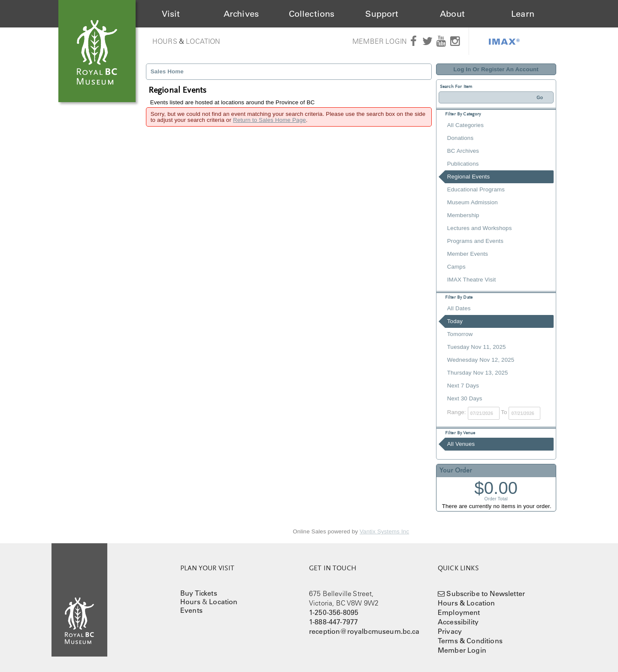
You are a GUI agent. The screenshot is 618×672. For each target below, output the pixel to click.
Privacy (450, 631)
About (452, 14)
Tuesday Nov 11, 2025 (477, 347)
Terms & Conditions (470, 641)
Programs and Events (475, 241)
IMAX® (504, 41)
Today (455, 321)
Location (203, 41)
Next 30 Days (465, 398)
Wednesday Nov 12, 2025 (481, 360)
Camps (456, 267)
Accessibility (458, 622)
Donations (460, 138)
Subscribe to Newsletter (486, 593)
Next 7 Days (463, 386)
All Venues (461, 444)
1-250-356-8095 (334, 612)
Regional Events (468, 177)
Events (191, 610)
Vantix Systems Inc (384, 531)
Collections (312, 14)
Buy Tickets (199, 593)
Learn (523, 14)
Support (382, 14)
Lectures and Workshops (480, 228)
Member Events (468, 254)
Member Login (380, 41)
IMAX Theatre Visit (472, 280)
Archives (241, 14)
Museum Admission (473, 202)
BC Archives (463, 151)
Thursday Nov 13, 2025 (478, 373)
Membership (463, 215)
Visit (171, 14)
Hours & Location (467, 603)
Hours (165, 41)
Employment (459, 612)
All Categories (465, 125)
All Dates (459, 308)
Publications (463, 164)
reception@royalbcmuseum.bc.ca (364, 631)
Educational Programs (476, 189)
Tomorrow (460, 334)
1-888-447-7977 (333, 622)
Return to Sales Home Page (270, 120)
